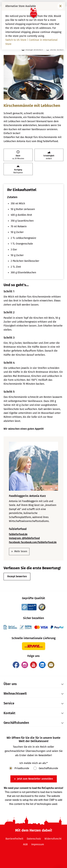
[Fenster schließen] (60, 6)
